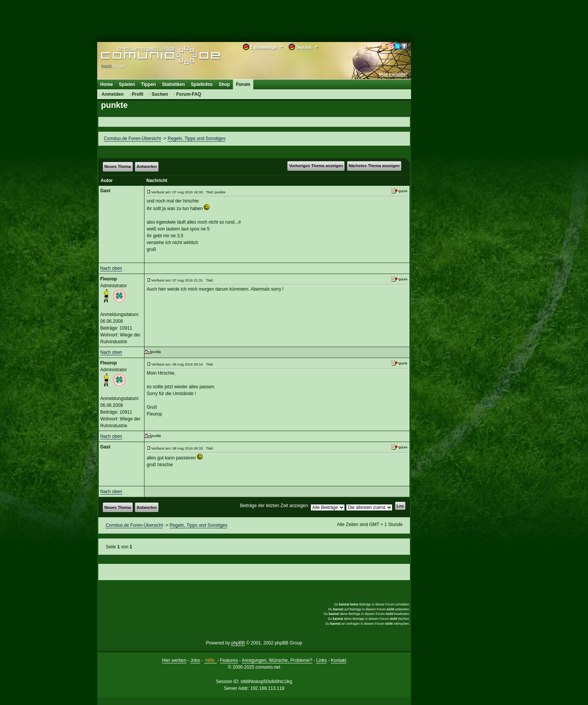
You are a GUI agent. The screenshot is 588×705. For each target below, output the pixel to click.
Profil (138, 94)
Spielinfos (202, 84)
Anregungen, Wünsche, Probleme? (277, 660)
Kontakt (339, 660)
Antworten (147, 167)
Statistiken (173, 84)
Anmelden (113, 94)
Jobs (195, 660)
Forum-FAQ (189, 94)
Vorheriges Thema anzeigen (316, 166)
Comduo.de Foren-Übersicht (132, 139)
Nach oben (111, 268)
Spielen (127, 84)
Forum (243, 84)
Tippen (148, 84)
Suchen (160, 94)
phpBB (238, 643)
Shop (224, 84)
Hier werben (174, 660)
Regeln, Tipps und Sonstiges (196, 139)
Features (229, 660)
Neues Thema (118, 167)
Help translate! (393, 74)
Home (106, 84)
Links (321, 660)
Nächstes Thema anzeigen (374, 166)
